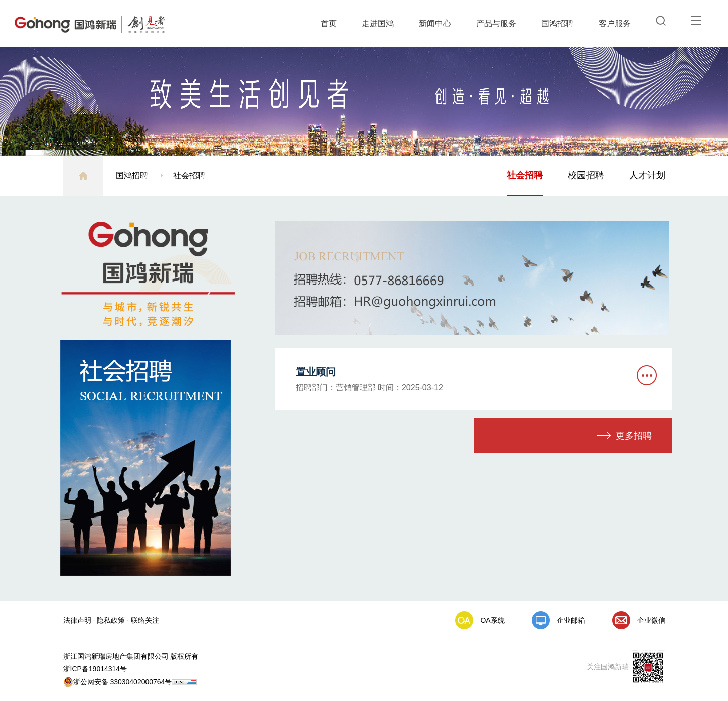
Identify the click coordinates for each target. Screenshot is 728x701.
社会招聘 (189, 175)
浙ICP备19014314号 (95, 669)
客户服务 (615, 23)
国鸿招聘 (557, 23)
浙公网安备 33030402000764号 (118, 682)
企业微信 (651, 620)
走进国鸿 (378, 23)
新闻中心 (435, 23)
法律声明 (77, 620)
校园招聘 (586, 175)
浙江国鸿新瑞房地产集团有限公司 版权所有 (131, 656)
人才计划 (647, 175)
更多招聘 (643, 436)
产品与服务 (496, 23)
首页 (329, 23)
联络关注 (145, 620)
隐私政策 (111, 620)
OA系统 (492, 620)
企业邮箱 (571, 620)
